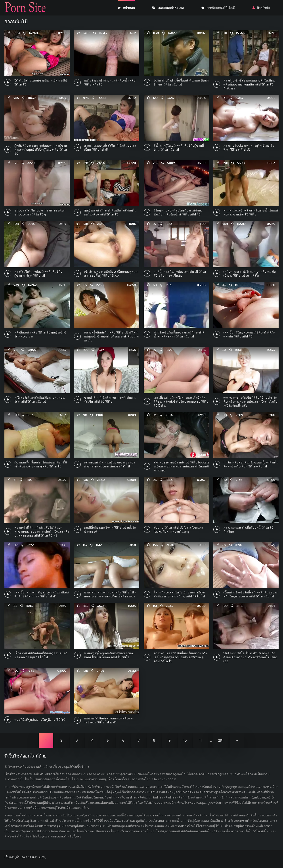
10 (185, 740)
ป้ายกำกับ (261, 8)
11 (200, 740)
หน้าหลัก (126, 8)
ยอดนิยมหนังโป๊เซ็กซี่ (218, 8)
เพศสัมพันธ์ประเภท (168, 8)
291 (221, 740)
